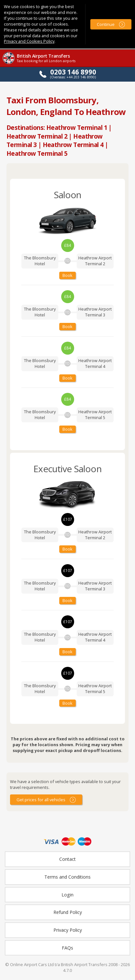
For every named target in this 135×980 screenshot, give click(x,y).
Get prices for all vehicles (41, 800)
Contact (67, 859)
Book (67, 275)
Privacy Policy (68, 930)
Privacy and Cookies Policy (29, 41)
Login (67, 895)
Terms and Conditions (67, 877)
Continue (106, 24)
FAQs (67, 948)
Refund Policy (68, 912)
